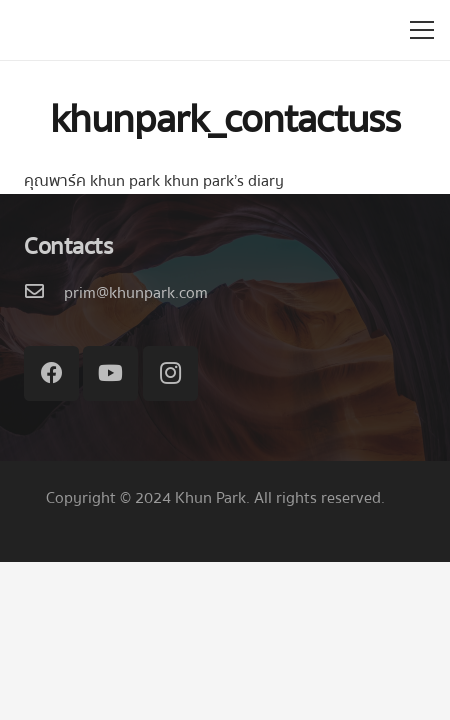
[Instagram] (170, 373)
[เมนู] (422, 30)
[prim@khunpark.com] (44, 293)
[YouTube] (110, 373)
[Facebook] (51, 373)
